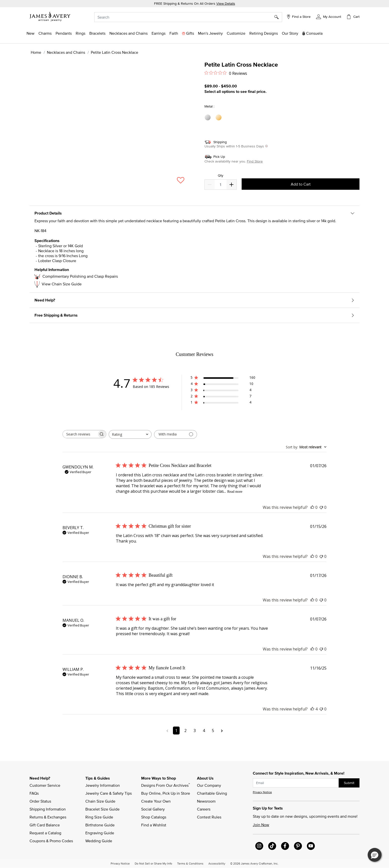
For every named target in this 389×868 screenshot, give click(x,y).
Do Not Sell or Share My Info (153, 863)
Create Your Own (156, 801)
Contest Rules (209, 817)
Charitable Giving (212, 793)
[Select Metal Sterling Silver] (208, 118)
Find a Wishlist (154, 825)
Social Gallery (153, 809)
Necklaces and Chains (66, 52)
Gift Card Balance (45, 825)
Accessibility (217, 863)
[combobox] (188, 17)
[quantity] (220, 185)
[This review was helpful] (312, 507)
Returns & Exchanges (48, 817)
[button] (329, 16)
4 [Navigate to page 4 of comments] (204, 731)
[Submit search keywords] (278, 17)
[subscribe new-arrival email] (296, 783)
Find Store (255, 161)
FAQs (34, 793)
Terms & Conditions (190, 863)
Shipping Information (48, 809)
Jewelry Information (103, 785)
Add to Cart (301, 184)
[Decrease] (231, 185)
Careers (204, 809)
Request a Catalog (45, 833)
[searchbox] (80, 434)
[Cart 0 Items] (353, 17)
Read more (235, 492)
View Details (226, 3)
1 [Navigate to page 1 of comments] (176, 731)
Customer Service (45, 785)
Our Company (209, 785)
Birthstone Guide (100, 825)
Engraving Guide (100, 833)
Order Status (40, 801)
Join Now (261, 825)
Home (36, 52)
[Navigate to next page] (222, 731)
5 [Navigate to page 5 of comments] (213, 731)
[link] (264, 33)
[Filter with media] (176, 434)
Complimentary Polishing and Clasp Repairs (80, 276)
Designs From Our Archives (165, 785)
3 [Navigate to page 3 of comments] (195, 731)
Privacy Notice (262, 792)
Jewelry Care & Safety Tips (109, 793)
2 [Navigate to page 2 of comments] (185, 731)
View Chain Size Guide (62, 284)
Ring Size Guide (99, 817)
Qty (221, 176)
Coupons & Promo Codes (51, 841)
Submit (349, 783)
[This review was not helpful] (321, 507)
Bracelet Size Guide (102, 809)
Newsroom (206, 801)
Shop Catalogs (154, 817)
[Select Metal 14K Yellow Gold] (219, 118)
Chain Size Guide (100, 801)
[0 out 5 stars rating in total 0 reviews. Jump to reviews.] (226, 73)
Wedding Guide (99, 841)
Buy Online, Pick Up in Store (166, 793)
